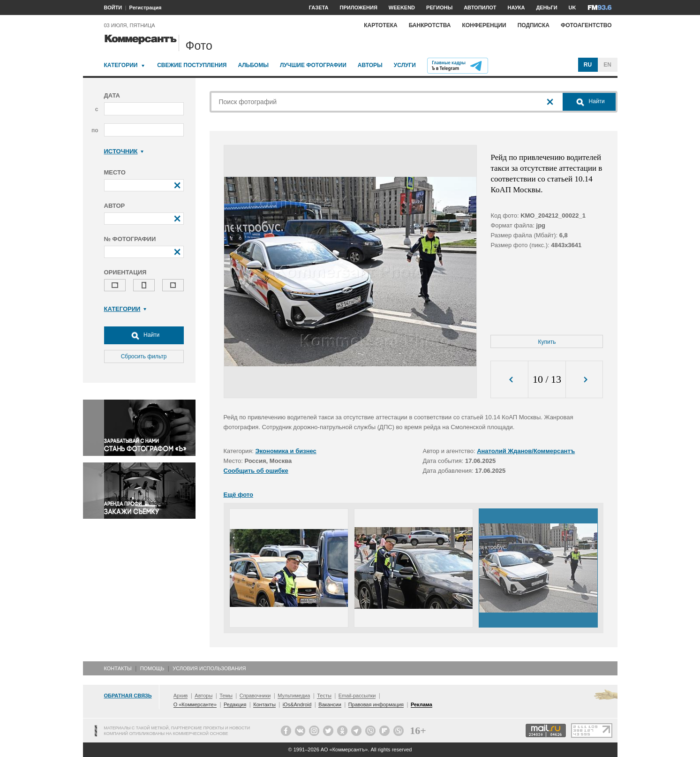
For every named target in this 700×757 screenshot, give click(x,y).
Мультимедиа (294, 696)
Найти (144, 335)
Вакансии (330, 704)
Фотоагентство (586, 25)
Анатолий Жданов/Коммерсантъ (526, 451)
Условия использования (209, 668)
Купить (547, 342)
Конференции (484, 25)
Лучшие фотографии (313, 65)
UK (572, 8)
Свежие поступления (192, 65)
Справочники (255, 696)
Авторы (370, 65)
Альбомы (253, 65)
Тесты (324, 696)
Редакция (235, 704)
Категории (121, 65)
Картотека (381, 25)
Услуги (405, 65)
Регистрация (146, 8)
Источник (124, 151)
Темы (226, 696)
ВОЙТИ (113, 8)
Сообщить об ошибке (256, 471)
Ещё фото (238, 495)
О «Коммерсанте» (195, 704)
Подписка (534, 25)
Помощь (152, 668)
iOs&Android (297, 704)
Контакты (118, 668)
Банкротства (430, 25)
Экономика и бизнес (286, 451)
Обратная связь (128, 696)
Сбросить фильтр (144, 356)
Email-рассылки (357, 696)
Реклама (422, 704)
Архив (181, 696)
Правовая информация (376, 704)
